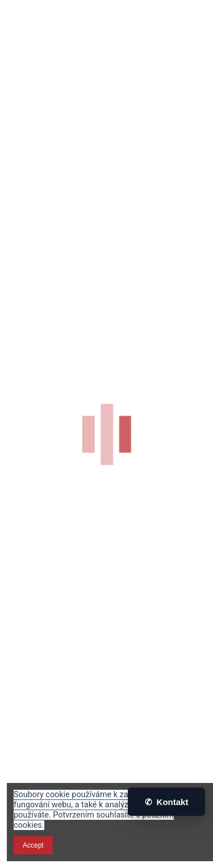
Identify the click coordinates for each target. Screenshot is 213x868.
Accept (33, 845)
